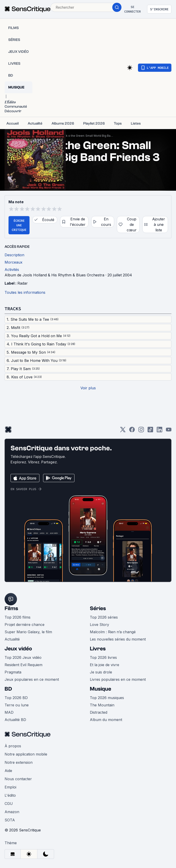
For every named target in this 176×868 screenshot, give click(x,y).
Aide (8, 771)
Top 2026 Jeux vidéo (23, 657)
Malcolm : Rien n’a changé (113, 632)
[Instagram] (141, 431)
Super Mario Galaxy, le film (28, 632)
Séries (98, 608)
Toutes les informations (25, 292)
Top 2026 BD (16, 698)
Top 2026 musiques (107, 698)
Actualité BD (15, 720)
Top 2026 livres (103, 657)
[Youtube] (169, 431)
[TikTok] (150, 431)
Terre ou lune (17, 705)
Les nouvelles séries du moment (118, 639)
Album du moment (106, 720)
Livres (98, 649)
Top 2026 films (18, 617)
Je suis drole (101, 672)
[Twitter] (123, 431)
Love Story (99, 625)
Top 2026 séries (104, 617)
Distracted (99, 712)
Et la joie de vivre (104, 665)
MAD (9, 712)
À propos (13, 746)
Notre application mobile (26, 754)
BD (8, 689)
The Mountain (102, 705)
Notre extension (19, 762)
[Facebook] (132, 431)
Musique (100, 689)
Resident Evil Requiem (23, 665)
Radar (23, 283)
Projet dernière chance (25, 625)
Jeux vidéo (18, 649)
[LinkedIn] (159, 431)
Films (11, 608)
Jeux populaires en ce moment (32, 679)
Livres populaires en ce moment (118, 679)
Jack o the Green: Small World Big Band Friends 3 (88, 136)
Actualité (12, 639)
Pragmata (13, 672)
